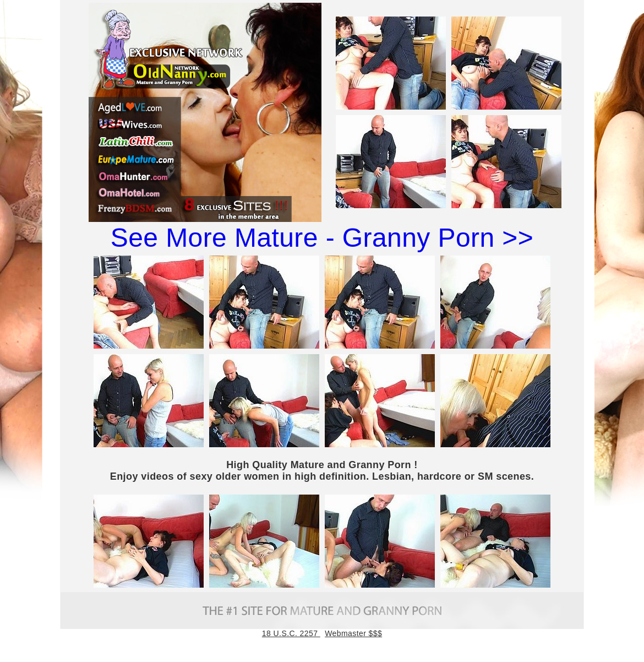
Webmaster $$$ (353, 633)
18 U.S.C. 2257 (291, 633)
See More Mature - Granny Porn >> (322, 238)
